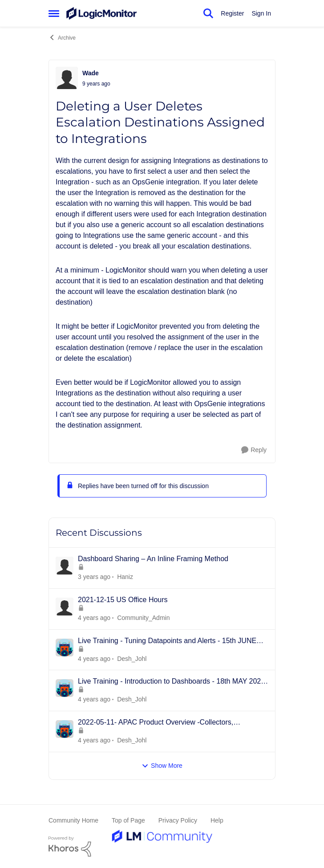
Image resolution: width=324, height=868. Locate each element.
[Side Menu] (54, 13)
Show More (162, 766)
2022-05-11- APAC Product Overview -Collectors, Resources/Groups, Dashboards (156, 723)
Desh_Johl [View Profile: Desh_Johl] (132, 658)
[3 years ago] (94, 618)
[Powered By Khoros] (162, 847)
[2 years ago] (94, 577)
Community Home (73, 820)
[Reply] (254, 450)
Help (217, 820)
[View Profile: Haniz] (65, 566)
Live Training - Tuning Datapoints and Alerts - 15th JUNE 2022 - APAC (167, 641)
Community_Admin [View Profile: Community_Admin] (143, 618)
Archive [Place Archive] (62, 37)
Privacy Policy (178, 820)
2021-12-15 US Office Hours (123, 600)
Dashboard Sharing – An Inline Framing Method (153, 559)
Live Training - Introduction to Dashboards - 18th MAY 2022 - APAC (171, 682)
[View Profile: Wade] (67, 78)
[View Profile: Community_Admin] (65, 607)
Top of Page (128, 820)
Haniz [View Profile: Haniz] (125, 577)
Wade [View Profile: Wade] (91, 73)
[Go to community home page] (101, 13)
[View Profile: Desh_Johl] (65, 648)
